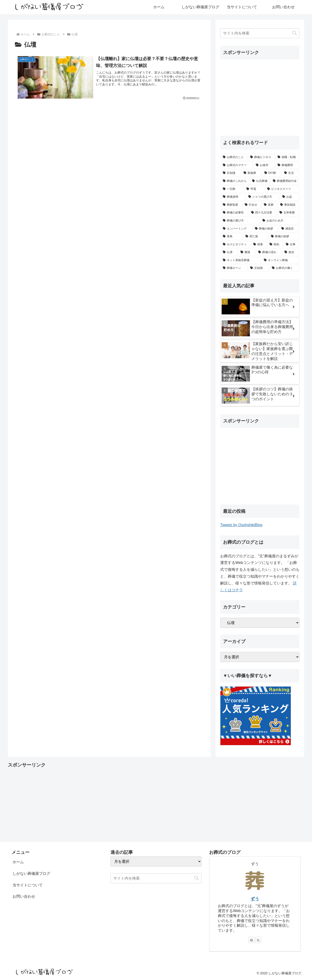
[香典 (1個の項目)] (232, 237)
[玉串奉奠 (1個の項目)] (288, 213)
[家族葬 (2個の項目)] (251, 173)
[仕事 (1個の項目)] (291, 245)
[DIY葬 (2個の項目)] (272, 173)
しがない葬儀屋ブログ (31, 874)
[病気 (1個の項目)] (275, 245)
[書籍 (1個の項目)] (247, 252)
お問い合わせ (24, 896)
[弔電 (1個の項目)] (254, 189)
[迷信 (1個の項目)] (291, 252)
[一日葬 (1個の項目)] (232, 189)
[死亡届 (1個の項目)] (256, 237)
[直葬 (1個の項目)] (269, 205)
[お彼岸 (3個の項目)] (264, 165)
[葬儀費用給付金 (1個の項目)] (285, 181)
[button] (295, 33)
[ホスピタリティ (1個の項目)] (235, 245)
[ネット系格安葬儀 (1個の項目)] (241, 260)
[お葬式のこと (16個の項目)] (234, 157)
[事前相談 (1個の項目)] (289, 205)
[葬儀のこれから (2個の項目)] (235, 181)
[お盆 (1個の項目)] (290, 197)
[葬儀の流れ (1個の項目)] (269, 252)
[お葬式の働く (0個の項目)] (284, 268)
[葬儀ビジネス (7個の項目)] (261, 157)
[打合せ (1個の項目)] (252, 205)
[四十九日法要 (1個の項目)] (263, 213)
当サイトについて (28, 885)
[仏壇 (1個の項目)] (229, 252)
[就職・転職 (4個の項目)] (287, 157)
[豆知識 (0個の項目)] (258, 268)
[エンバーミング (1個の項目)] (236, 229)
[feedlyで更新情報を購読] (251, 940)
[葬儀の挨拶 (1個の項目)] (266, 229)
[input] (260, 33)
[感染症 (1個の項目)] (289, 229)
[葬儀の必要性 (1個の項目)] (234, 213)
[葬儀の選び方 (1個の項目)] (240, 221)
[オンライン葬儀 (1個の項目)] (280, 260)
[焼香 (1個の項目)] (259, 245)
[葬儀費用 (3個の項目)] (287, 165)
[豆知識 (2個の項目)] (231, 173)
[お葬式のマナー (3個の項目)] (237, 165)
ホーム (18, 862)
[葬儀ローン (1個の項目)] (234, 268)
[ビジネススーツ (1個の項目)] (282, 189)
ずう (255, 899)
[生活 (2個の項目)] (291, 173)
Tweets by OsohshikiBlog (241, 525)
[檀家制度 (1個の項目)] (231, 205)
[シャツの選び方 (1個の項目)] (263, 197)
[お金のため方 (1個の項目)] (280, 221)
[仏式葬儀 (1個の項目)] (260, 181)
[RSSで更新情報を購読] (258, 940)
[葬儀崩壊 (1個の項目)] (233, 197)
